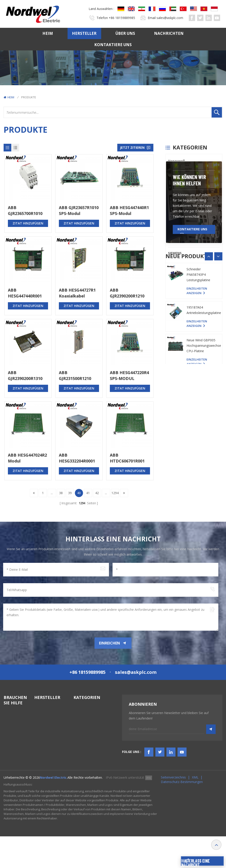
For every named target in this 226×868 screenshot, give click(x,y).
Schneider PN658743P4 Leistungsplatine (198, 425)
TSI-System (82, 726)
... (52, 493)
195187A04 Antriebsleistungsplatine (204, 460)
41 (88, 493)
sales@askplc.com (170, 18)
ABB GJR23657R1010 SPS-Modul (79, 210)
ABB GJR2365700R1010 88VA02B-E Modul (25, 211)
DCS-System (83, 718)
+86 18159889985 (122, 18)
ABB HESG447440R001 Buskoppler (25, 293)
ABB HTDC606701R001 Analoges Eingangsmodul (127, 458)
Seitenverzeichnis (173, 809)
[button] (218, 374)
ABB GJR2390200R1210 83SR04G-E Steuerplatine (127, 293)
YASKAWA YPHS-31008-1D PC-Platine (202, 389)
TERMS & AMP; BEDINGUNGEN (15, 761)
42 (97, 493)
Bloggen (10, 772)
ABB (171, 230)
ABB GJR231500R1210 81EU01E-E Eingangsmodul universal (75, 376)
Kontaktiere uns (113, 45)
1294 (115, 493)
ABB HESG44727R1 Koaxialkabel (77, 293)
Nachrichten (169, 33)
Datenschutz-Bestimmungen (182, 813)
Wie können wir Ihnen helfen (189, 298)
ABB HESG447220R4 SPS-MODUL (129, 375)
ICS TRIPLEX (177, 195)
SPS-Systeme (83, 710)
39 (70, 493)
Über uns (125, 33)
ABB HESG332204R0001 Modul (77, 458)
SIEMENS (175, 253)
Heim (48, 33)
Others (174, 265)
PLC (171, 207)
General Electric (181, 184)
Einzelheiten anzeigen (197, 403)
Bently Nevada (180, 172)
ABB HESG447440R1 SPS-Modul (129, 210)
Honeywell (176, 161)
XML (195, 809)
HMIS (77, 734)
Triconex (175, 218)
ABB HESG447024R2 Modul (27, 458)
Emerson (175, 242)
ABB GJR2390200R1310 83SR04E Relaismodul (25, 376)
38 (61, 493)
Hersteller (84, 33)
